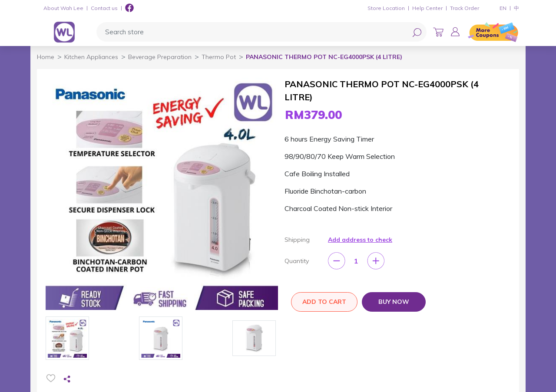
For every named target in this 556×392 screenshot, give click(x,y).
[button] (455, 32)
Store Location (386, 8)
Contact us (104, 8)
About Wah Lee (63, 8)
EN (503, 8)
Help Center (427, 8)
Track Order (465, 8)
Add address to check (360, 240)
